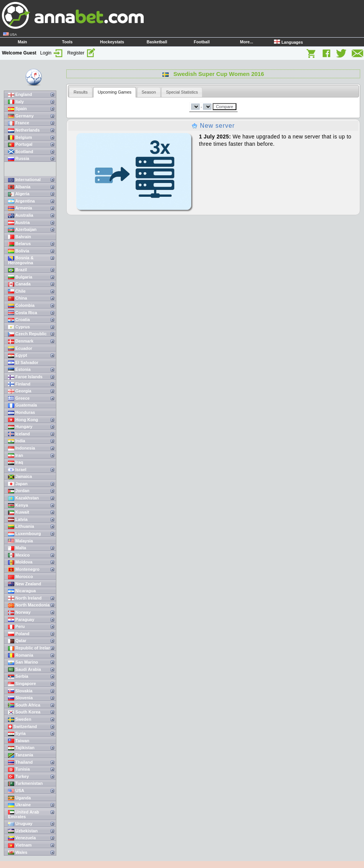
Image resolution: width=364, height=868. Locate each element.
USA (16, 791)
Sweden (20, 719)
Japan (18, 484)
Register (82, 53)
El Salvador (23, 363)
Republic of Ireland (31, 648)
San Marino (23, 662)
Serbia (18, 676)
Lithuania (21, 526)
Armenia (20, 208)
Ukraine (19, 805)
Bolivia (19, 251)
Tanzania (20, 755)
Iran (16, 455)
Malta (17, 548)
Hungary (20, 427)
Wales (18, 852)
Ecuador (20, 348)
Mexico (19, 555)
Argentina (21, 201)
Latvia (18, 520)
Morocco (20, 577)
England (20, 95)
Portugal (20, 144)
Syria (17, 734)
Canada (19, 284)
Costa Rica (23, 313)
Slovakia (20, 691)
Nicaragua (22, 591)
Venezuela (22, 838)
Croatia (19, 320)
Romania (21, 655)
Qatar (17, 641)
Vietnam (20, 845)
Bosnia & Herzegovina (21, 260)
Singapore (22, 684)
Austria (19, 223)
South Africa (24, 705)
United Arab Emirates (24, 814)
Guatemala (22, 405)
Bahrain (20, 237)
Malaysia (20, 541)
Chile (17, 291)
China (18, 298)
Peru (16, 627)
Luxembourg (25, 534)
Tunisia (19, 769)
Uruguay (20, 824)
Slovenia (20, 698)
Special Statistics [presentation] (182, 92)
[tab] (81, 92)
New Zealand (25, 584)
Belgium (20, 138)
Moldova (20, 562)
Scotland (21, 152)
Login (52, 53)
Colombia (21, 306)
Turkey (18, 777)
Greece (19, 398)
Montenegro (24, 569)
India (17, 441)
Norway (19, 612)
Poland (19, 634)
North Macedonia (29, 605)
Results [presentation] (81, 92)
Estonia (19, 370)
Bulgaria (20, 277)
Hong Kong (23, 420)
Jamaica (20, 477)
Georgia (20, 391)
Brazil (17, 270)
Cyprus (19, 327)
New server (213, 126)
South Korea (24, 712)
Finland (19, 384)
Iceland (19, 434)
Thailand (20, 762)
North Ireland (25, 598)
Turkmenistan (25, 783)
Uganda (19, 798)
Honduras (21, 413)
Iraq (16, 462)
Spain (17, 109)
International (24, 180)
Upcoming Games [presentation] (115, 92)
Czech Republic (27, 334)
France (19, 123)
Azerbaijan (22, 230)
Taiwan (19, 741)
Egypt (18, 355)
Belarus (19, 244)
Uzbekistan (23, 831)
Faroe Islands (25, 377)
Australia (21, 215)
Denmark (21, 341)
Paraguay (21, 620)
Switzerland (22, 727)
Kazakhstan (23, 498)
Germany (21, 116)
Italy (16, 102)
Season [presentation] (149, 92)
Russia (19, 159)
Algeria (19, 194)
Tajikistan (21, 748)
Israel (17, 470)
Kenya (18, 505)
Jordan (19, 491)
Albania (19, 187)
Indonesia (21, 448)
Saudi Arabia (25, 670)
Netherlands (24, 130)
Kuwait (19, 512)
